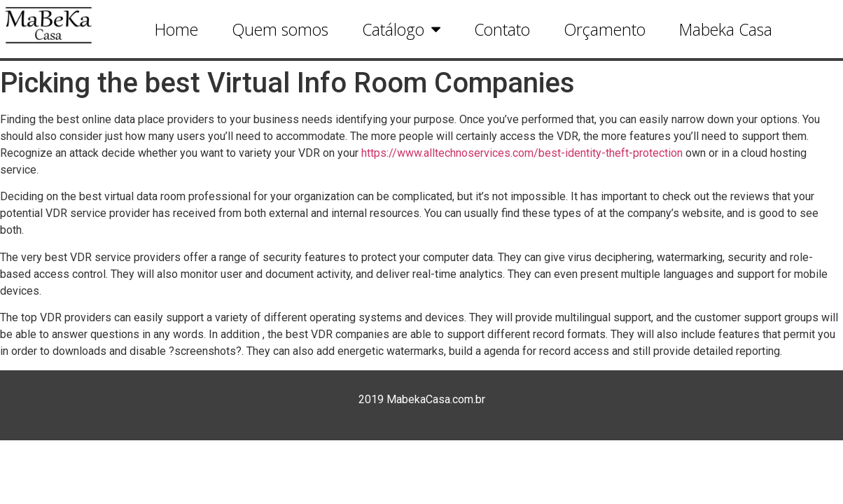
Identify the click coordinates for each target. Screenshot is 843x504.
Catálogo (401, 29)
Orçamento (605, 29)
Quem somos (280, 29)
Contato (502, 29)
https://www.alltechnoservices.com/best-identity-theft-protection (522, 153)
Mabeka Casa (726, 29)
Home (176, 29)
